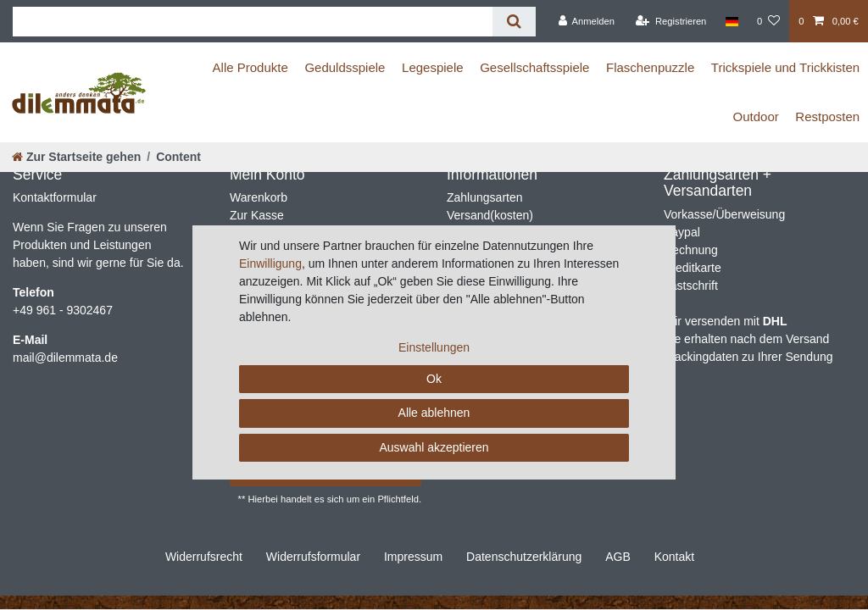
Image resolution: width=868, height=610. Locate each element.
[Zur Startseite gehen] (76, 157)
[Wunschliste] (768, 21)
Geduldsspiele (345, 67)
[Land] (732, 21)
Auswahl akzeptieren (434, 447)
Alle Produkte (250, 67)
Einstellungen (434, 347)
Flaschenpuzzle (650, 67)
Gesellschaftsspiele (534, 67)
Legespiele (433, 67)
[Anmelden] (586, 21)
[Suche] (514, 22)
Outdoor (756, 116)
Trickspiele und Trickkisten (785, 67)
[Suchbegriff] (253, 22)
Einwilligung (270, 263)
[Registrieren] (671, 21)
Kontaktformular (55, 197)
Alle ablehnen (434, 413)
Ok (434, 379)
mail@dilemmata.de (65, 358)
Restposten (827, 116)
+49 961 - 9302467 (63, 310)
